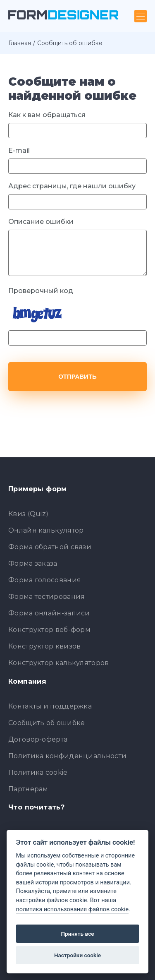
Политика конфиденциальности (67, 756)
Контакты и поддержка (50, 706)
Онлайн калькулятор (46, 530)
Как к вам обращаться (47, 115)
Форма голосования (45, 580)
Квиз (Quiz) (28, 514)
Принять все (77, 934)
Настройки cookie (77, 955)
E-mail (19, 150)
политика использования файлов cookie (72, 909)
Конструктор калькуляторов (59, 663)
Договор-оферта (38, 739)
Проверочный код (41, 291)
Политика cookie (38, 772)
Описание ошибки (41, 222)
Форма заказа (33, 563)
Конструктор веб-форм (49, 630)
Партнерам (28, 789)
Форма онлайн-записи (49, 613)
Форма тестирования (46, 597)
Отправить (77, 376)
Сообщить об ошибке (46, 723)
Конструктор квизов (44, 646)
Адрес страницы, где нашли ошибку (72, 186)
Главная (20, 43)
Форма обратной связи (50, 547)
